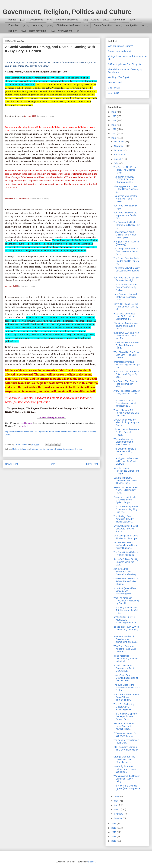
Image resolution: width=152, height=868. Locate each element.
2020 (114, 138)
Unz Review (114, 88)
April (117, 805)
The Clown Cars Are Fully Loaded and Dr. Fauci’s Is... (126, 261)
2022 (114, 129)
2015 (114, 841)
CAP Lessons (65, 31)
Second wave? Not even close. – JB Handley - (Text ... (126, 490)
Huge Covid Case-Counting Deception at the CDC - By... (126, 678)
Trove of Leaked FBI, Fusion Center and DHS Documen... (127, 413)
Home (52, 464)
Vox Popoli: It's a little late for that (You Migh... (126, 279)
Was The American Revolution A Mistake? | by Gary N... (126, 601)
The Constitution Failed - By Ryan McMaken (126, 554)
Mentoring (38, 25)
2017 (114, 832)
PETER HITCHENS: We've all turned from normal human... (125, 545)
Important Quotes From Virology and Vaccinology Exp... (125, 591)
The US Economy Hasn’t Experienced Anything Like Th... (126, 509)
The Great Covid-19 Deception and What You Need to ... (125, 403)
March (117, 809)
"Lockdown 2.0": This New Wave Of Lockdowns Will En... (126, 336)
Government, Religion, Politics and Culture (67, 12)
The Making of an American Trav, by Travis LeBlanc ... (124, 519)
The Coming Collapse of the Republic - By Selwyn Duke (125, 716)
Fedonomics (119, 20)
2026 (114, 112)
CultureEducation (103, 25)
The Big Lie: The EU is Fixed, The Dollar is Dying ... (125, 170)
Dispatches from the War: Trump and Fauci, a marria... (126, 326)
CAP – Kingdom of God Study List (125, 64)
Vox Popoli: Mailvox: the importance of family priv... (125, 215)
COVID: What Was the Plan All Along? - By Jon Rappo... (127, 422)
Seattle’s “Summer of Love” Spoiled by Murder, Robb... (124, 726)
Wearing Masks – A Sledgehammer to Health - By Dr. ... (123, 442)
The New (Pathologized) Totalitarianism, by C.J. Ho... (126, 610)
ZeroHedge (114, 93)
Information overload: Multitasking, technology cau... (127, 365)
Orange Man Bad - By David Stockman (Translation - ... (124, 759)
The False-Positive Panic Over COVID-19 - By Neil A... (126, 287)
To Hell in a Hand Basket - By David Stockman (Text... (126, 345)
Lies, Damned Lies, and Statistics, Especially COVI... (125, 297)
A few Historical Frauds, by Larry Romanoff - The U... (127, 394)
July (116, 163)
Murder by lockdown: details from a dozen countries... (125, 769)
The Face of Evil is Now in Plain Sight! (126, 741)
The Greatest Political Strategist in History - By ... (127, 225)
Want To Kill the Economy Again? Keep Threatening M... (126, 697)
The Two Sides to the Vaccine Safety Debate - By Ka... (127, 688)
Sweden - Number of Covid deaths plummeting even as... (126, 639)
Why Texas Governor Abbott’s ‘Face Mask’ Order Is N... (125, 649)
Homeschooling (38, 31)
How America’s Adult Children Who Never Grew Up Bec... (125, 235)
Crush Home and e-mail (120, 51)
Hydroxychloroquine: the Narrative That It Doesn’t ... (125, 199)
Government (36, 20)
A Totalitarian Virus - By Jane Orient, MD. (125, 734)
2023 (114, 125)
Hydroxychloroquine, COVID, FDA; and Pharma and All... (124, 179)
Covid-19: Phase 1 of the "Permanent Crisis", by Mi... (126, 307)
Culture (95, 20)
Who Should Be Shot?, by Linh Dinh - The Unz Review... (126, 355)
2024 (114, 121)
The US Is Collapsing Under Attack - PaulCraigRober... (124, 707)
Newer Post (11, 464)
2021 (114, 134)
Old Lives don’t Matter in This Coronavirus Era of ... (126, 750)
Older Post (92, 464)
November (119, 146)
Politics (12, 20)
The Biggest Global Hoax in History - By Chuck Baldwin (126, 461)
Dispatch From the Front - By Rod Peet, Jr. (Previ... (126, 432)
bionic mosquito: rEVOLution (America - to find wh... (126, 659)
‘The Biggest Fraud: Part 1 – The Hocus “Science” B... (126, 189)
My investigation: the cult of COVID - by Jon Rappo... (126, 529)
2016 (114, 837)
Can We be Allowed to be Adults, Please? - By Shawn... (126, 581)
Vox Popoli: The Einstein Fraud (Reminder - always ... (126, 384)
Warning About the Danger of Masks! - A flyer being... (127, 779)
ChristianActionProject (69, 25)
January (118, 818)
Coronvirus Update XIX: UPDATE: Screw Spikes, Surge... (125, 500)
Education (14, 25)
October (118, 150)
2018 (114, 828)
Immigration (132, 25)
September (120, 155)
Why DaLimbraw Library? (120, 46)
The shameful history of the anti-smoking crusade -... (125, 451)
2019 (114, 824)
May (116, 801)
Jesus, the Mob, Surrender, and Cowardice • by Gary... (126, 572)
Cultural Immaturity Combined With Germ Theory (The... (125, 480)
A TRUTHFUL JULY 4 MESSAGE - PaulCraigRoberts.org (125, 620)
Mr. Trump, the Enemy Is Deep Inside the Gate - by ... (126, 251)
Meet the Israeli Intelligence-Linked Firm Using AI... (127, 471)
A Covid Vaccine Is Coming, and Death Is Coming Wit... (125, 668)
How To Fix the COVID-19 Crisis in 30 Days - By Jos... (126, 374)
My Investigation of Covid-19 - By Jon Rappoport (126, 537)
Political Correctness (67, 20)
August (118, 159)
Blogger (92, 862)
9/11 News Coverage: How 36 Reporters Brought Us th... (124, 316)
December (119, 142)
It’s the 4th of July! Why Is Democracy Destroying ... (126, 630)
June (117, 796)
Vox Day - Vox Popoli (118, 77)
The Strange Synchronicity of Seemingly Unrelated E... (127, 271)
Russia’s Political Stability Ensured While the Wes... (126, 562)
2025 (114, 116)
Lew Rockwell (115, 82)
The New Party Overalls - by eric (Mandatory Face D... (127, 788)
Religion (13, 31)
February (119, 814)
